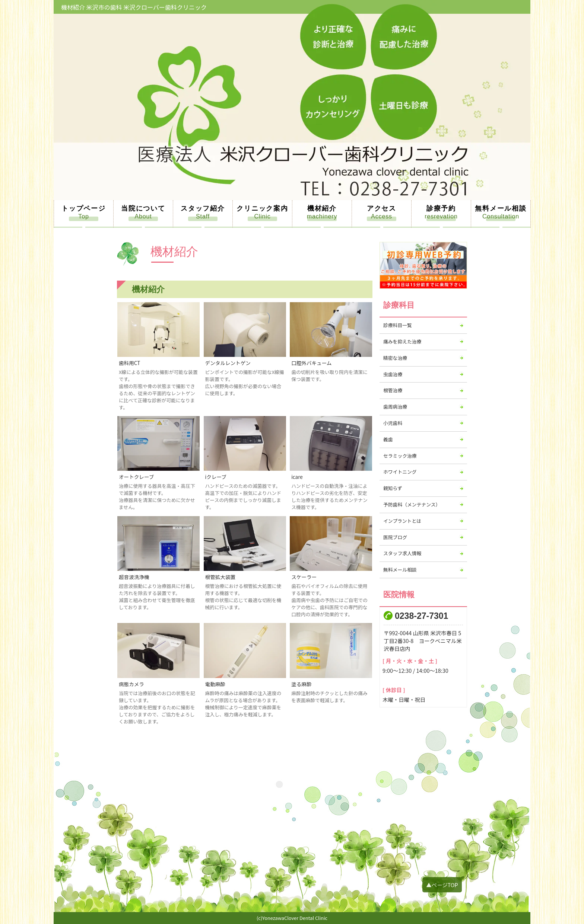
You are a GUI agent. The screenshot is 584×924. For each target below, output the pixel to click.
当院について (143, 208)
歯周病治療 (395, 407)
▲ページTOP (442, 885)
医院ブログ (395, 537)
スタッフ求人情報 (402, 553)
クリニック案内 (262, 208)
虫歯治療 (393, 374)
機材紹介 (322, 208)
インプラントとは (402, 521)
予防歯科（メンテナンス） (412, 504)
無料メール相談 (501, 208)
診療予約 (441, 208)
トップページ (84, 208)
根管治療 (393, 390)
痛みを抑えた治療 (402, 341)
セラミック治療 (400, 456)
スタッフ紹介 (203, 208)
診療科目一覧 (398, 325)
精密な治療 (395, 358)
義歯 (388, 439)
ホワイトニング (400, 472)
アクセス (382, 208)
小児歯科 (393, 423)
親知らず (393, 488)
